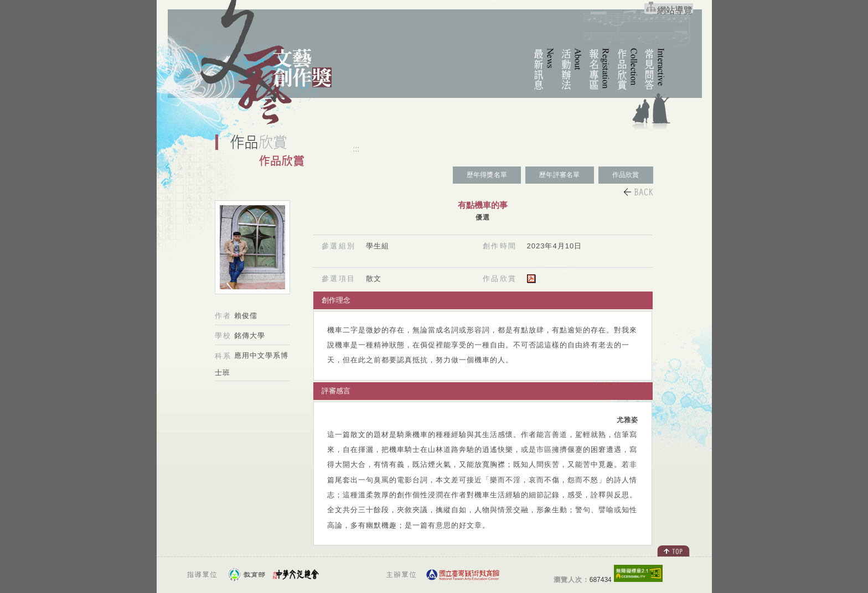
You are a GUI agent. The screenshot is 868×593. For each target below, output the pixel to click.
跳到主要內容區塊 (108, 9)
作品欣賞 (626, 175)
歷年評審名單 (559, 175)
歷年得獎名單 (487, 175)
